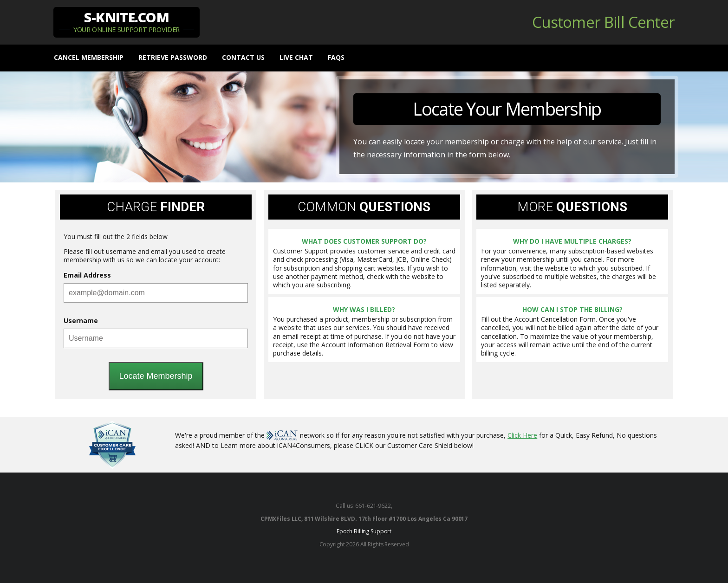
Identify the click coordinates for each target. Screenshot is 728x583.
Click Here (522, 435)
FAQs (336, 57)
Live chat (296, 57)
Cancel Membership (89, 57)
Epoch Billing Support (364, 531)
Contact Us (243, 57)
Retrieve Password (173, 57)
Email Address (87, 275)
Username (81, 321)
